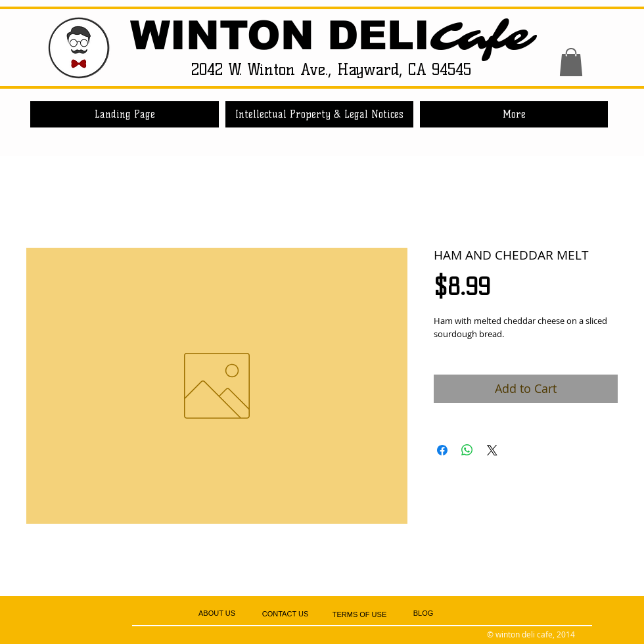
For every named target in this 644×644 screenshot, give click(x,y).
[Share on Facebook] (442, 450)
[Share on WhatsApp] (467, 450)
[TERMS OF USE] (359, 615)
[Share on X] (492, 450)
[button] (571, 62)
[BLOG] (423, 614)
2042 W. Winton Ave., (264, 69)
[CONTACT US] (285, 614)
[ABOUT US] (217, 613)
